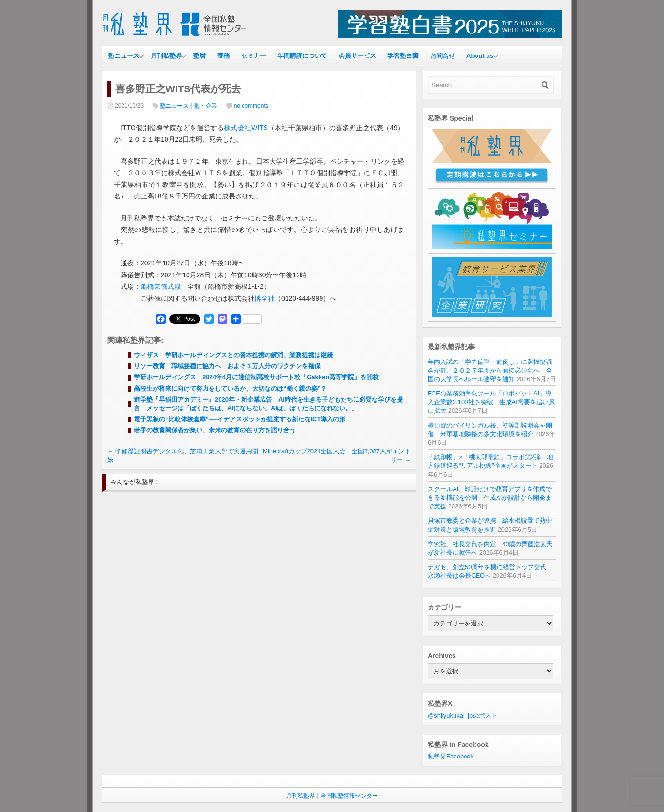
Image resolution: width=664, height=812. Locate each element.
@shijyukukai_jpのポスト (463, 716)
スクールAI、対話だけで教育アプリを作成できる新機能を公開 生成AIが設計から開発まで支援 (490, 498)
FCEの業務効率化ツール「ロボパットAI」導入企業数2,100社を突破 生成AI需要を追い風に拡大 (491, 402)
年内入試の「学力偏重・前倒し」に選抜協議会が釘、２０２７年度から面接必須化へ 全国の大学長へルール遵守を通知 (490, 370)
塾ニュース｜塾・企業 (188, 106)
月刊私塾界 (166, 56)
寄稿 (223, 56)
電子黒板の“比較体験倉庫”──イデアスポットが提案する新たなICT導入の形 (240, 419)
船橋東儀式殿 (161, 286)
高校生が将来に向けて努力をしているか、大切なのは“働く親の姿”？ (230, 389)
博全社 (265, 298)
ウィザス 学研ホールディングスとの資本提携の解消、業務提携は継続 (233, 355)
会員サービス (357, 56)
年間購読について (302, 56)
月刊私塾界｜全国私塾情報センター (332, 796)
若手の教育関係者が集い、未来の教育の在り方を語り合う (215, 430)
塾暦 (199, 56)
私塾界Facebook (451, 756)
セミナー (254, 56)
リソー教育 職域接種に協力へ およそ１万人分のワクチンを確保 (227, 366)
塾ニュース (124, 56)
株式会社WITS (246, 128)
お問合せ (443, 56)
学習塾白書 (403, 56)
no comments (251, 106)
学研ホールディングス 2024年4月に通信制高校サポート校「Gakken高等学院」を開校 (256, 377)
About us (480, 56)
